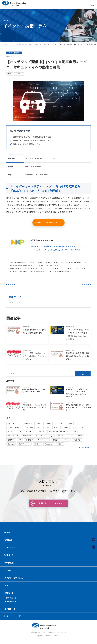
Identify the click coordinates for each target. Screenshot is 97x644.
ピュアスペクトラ (24, 444)
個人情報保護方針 (35, 632)
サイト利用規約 (49, 632)
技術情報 (30, 428)
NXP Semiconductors (42, 240)
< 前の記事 (11, 284)
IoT (20, 432)
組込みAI (42, 432)
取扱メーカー (10, 555)
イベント (66, 440)
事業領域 (8, 540)
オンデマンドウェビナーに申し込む (49, 223)
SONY (40, 424)
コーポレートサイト (11, 616)
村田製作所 (30, 440)
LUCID (56, 428)
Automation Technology (44, 436)
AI (73, 428)
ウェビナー (19, 74)
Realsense (49, 444)
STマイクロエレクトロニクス (59, 432)
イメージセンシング (26, 424)
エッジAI (11, 432)
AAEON (59, 444)
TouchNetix (30, 432)
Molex (70, 436)
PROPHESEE (27, 436)
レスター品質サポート (15, 428)
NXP (10, 74)
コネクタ (60, 436)
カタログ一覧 (10, 609)
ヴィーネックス (13, 436)
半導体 (65, 428)
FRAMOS (37, 444)
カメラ (40, 428)
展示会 (49, 424)
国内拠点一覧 (11, 598)
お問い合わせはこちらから (50, 503)
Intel (48, 428)
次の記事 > (86, 284)
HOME (7, 532)
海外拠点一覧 (11, 601)
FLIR (74, 432)
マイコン (82, 428)
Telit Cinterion (43, 440)
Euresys (11, 444)
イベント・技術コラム (14, 53)
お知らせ (8, 570)
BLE (20, 440)
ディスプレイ (60, 424)
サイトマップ (62, 632)
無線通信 (55, 440)
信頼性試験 (77, 440)
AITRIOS (80, 436)
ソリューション (11, 548)
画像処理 (11, 440)
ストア (7, 585)
